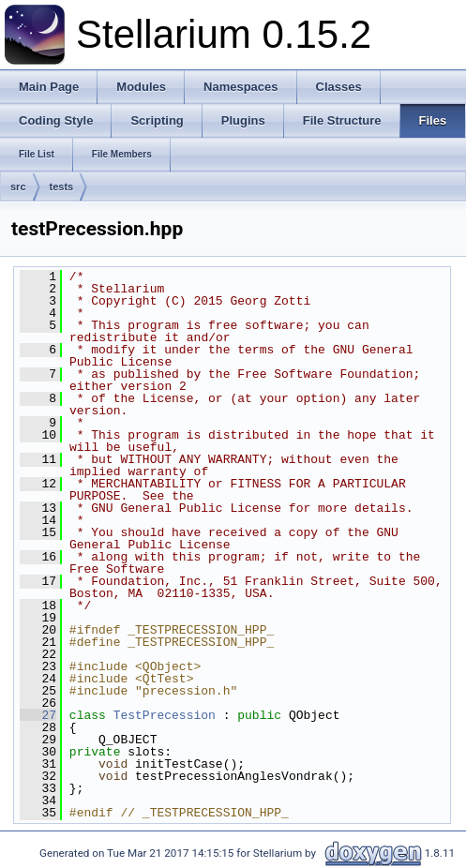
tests (62, 187)
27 (38, 715)
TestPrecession (165, 715)
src (18, 187)
